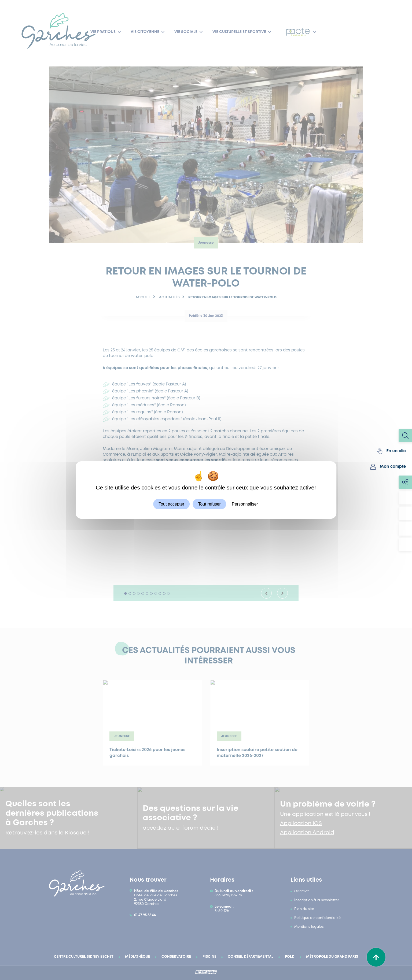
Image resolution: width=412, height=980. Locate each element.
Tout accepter (171, 504)
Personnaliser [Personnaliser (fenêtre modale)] (245, 504)
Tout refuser (209, 504)
